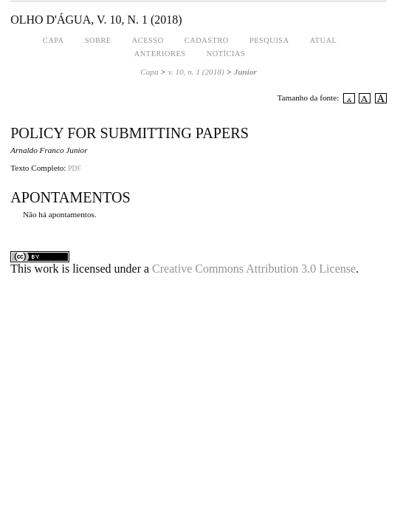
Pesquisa (269, 40)
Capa (54, 40)
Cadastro (207, 40)
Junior (245, 72)
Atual (324, 40)
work (47, 269)
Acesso (148, 40)
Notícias (226, 54)
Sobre (98, 40)
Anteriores (160, 54)
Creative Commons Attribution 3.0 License (254, 269)
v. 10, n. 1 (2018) (196, 72)
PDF (74, 168)
